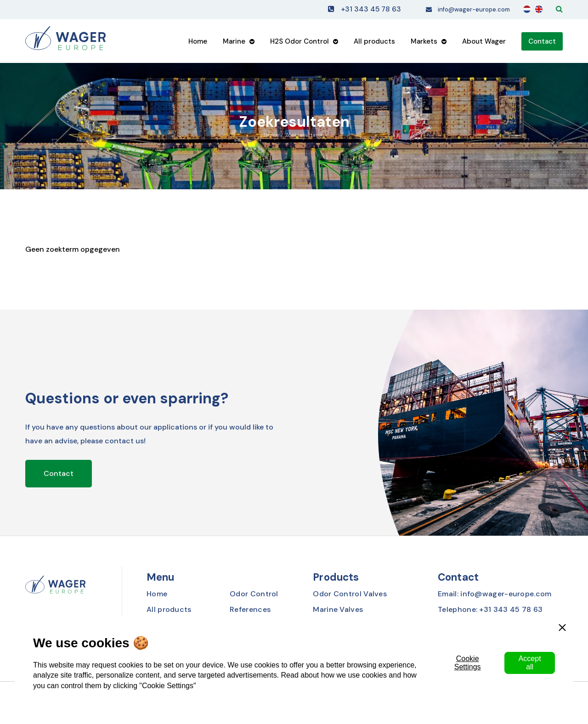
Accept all (530, 663)
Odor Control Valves (350, 594)
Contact (542, 44)
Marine (234, 44)
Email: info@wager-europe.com (495, 594)
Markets (424, 44)
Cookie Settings (468, 663)
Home (198, 44)
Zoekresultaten (305, 135)
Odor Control (254, 594)
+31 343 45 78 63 (352, 10)
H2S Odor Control (300, 44)
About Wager (484, 44)
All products (374, 44)
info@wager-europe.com (465, 10)
